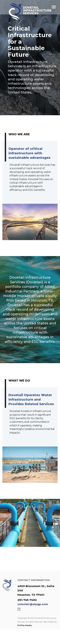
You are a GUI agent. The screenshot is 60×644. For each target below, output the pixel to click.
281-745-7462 (27, 605)
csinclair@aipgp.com (33, 610)
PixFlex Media (25, 631)
